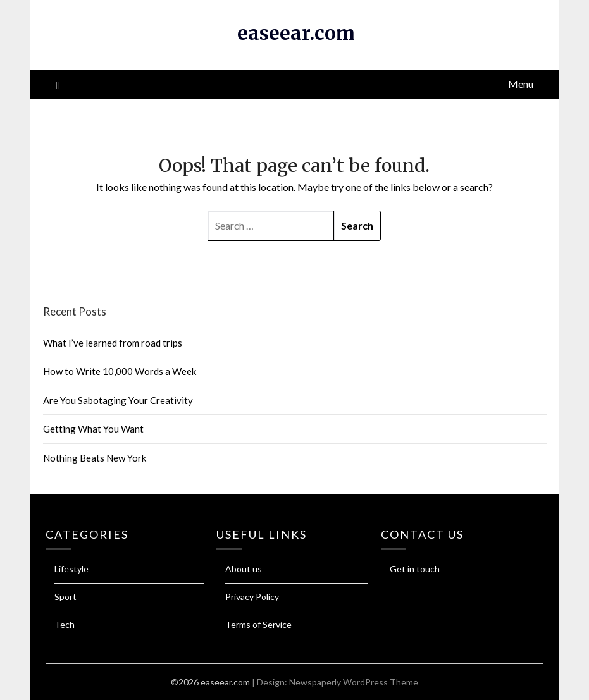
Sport (65, 597)
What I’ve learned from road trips (113, 343)
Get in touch (415, 569)
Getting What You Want (93, 429)
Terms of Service (258, 624)
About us (244, 569)
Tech (65, 624)
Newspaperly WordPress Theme (354, 682)
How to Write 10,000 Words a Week (120, 371)
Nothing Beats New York (95, 458)
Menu (521, 84)
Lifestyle (71, 569)
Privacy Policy (252, 597)
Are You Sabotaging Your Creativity (118, 400)
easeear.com (296, 33)
